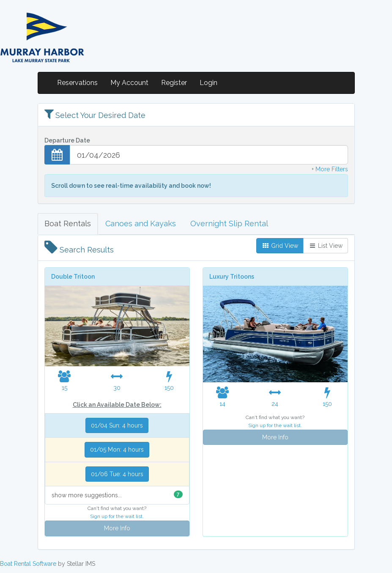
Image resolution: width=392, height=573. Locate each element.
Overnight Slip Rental (229, 223)
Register (174, 83)
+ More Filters (330, 169)
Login (208, 83)
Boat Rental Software (28, 564)
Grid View (280, 246)
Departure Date (67, 140)
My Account (129, 83)
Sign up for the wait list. (117, 516)
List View (326, 246)
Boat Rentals (68, 223)
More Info (117, 528)
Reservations (77, 83)
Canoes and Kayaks (141, 223)
